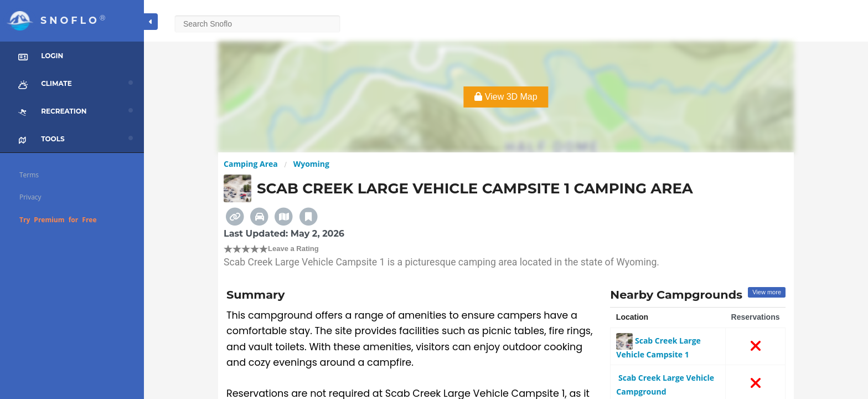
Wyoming (311, 164)
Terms (29, 175)
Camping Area (251, 164)
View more (767, 292)
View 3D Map (506, 97)
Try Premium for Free (58, 220)
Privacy (30, 197)
